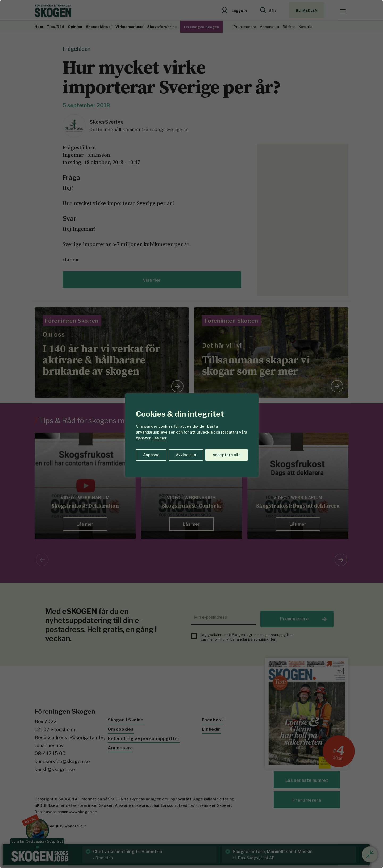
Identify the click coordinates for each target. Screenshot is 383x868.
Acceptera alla (226, 455)
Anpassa (151, 455)
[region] (191, 434)
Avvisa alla (186, 455)
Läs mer (160, 438)
